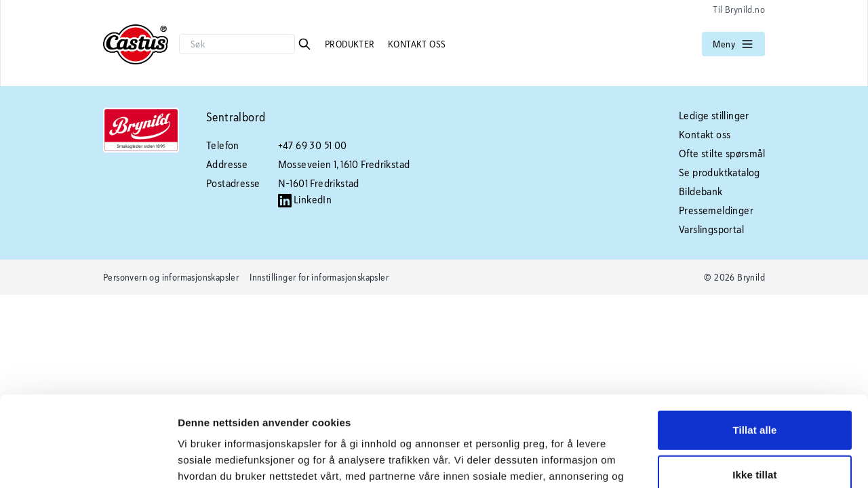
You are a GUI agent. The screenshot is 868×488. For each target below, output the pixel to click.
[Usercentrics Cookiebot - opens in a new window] (88, 462)
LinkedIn (305, 200)
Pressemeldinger (716, 210)
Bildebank (701, 191)
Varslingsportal (711, 229)
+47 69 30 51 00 (313, 145)
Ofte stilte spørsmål (722, 154)
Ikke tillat (754, 389)
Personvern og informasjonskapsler (171, 277)
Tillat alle (754, 345)
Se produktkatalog (719, 172)
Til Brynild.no (739, 9)
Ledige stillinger (714, 116)
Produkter (351, 44)
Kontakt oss (417, 44)
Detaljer (197, 461)
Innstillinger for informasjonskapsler (319, 277)
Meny (733, 44)
